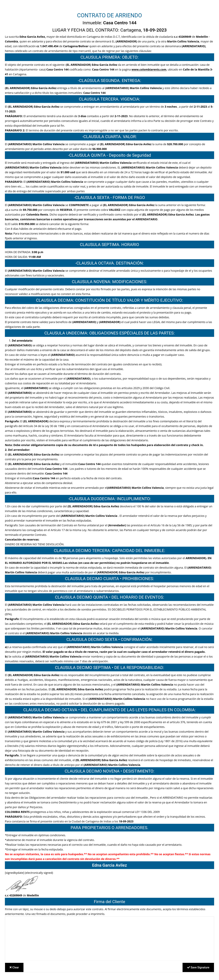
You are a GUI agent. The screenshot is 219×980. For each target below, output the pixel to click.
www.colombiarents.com (149, 69)
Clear (14, 967)
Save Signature (198, 967)
